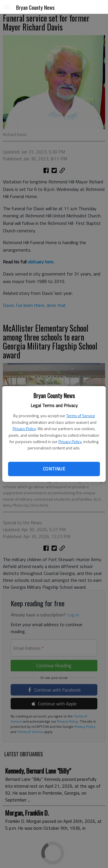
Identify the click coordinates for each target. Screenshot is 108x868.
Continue (54, 469)
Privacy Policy (24, 429)
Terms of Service (81, 416)
